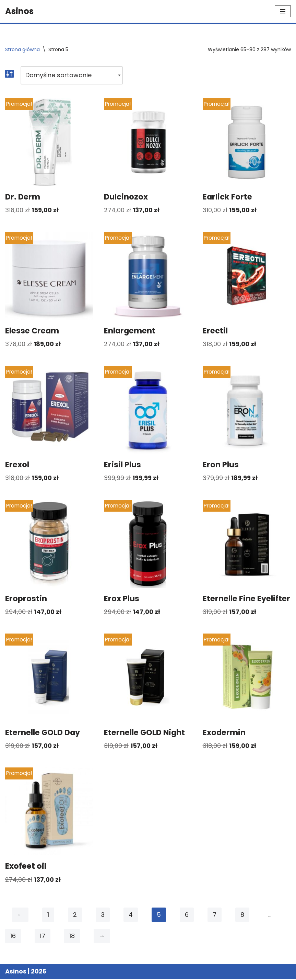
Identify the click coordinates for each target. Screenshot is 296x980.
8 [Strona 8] (242, 915)
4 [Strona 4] (131, 915)
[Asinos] (19, 11)
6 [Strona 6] (187, 915)
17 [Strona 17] (43, 937)
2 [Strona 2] (75, 915)
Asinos (16, 972)
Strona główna (22, 49)
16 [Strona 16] (13, 937)
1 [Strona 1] (48, 915)
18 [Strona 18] (72, 937)
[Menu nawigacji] (283, 11)
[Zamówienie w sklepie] (72, 75)
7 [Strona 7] (215, 915)
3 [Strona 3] (103, 915)
